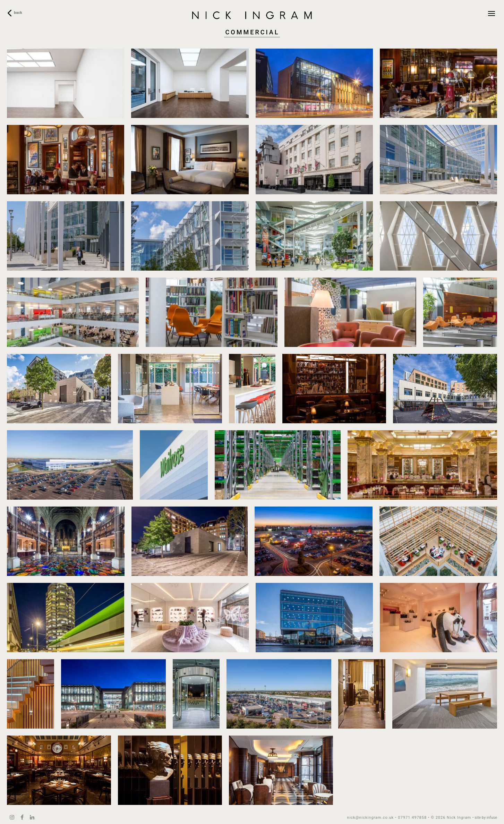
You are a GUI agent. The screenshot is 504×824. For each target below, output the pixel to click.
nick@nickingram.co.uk (371, 818)
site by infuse (486, 818)
